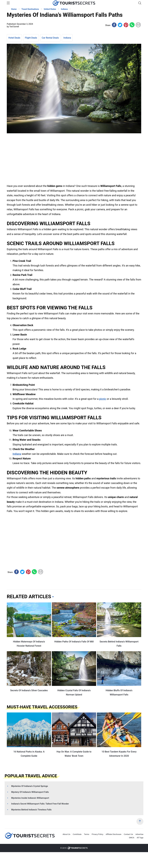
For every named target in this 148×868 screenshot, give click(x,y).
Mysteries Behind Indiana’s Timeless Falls (31, 810)
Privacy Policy (97, 834)
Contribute (77, 834)
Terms (87, 834)
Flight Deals (31, 38)
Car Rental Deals (50, 38)
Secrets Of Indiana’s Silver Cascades (29, 690)
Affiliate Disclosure (113, 834)
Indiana (67, 38)
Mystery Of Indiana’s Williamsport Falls (30, 792)
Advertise (139, 834)
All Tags (140, 838)
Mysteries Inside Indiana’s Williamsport (30, 798)
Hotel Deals (14, 38)
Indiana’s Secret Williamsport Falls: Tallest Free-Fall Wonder (40, 804)
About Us (66, 834)
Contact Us (128, 834)
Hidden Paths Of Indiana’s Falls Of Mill (74, 642)
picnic (103, 399)
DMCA (132, 838)
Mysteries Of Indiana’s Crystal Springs (30, 786)
